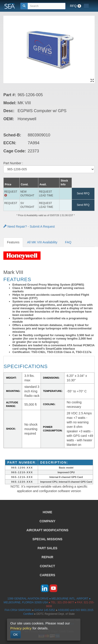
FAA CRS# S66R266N (18, 610)
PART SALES (48, 548)
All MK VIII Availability (42, 242)
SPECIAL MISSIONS (47, 539)
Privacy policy (21, 628)
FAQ (68, 242)
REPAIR (48, 557)
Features (13, 242)
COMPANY (47, 521)
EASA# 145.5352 (45, 610)
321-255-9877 (66, 602)
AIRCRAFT (47, 530)
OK (16, 635)
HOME (48, 512)
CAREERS (47, 575)
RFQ (75, 6)
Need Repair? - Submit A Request (29, 227)
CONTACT (47, 566)
